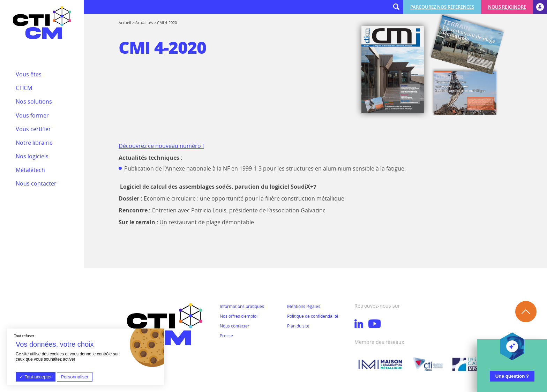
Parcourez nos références (442, 7)
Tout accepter (36, 377)
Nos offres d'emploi (239, 316)
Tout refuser (24, 336)
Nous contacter (235, 326)
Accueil (125, 22)
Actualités (144, 22)
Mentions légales (304, 306)
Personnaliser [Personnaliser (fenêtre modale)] (75, 377)
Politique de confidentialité (313, 316)
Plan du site (298, 326)
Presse (226, 336)
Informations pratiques (242, 306)
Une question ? (512, 376)
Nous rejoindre (507, 7)
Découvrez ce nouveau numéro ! (161, 146)
